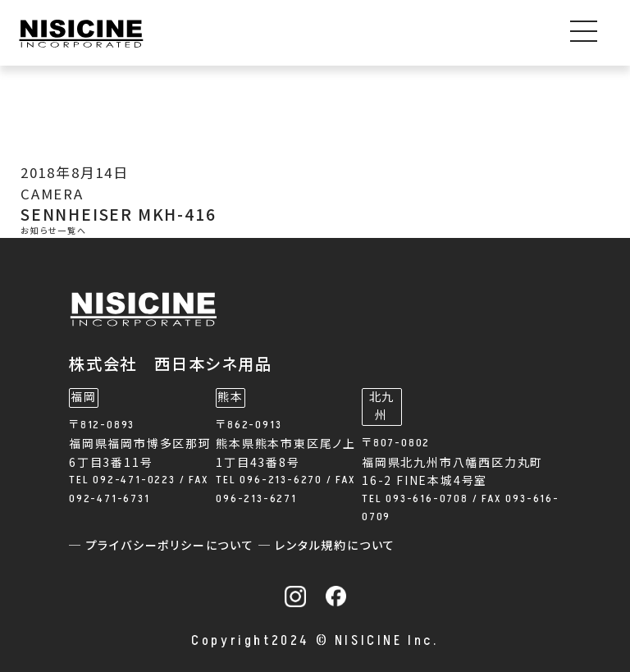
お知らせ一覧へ (54, 231)
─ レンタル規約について (327, 546)
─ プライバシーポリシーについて (164, 546)
